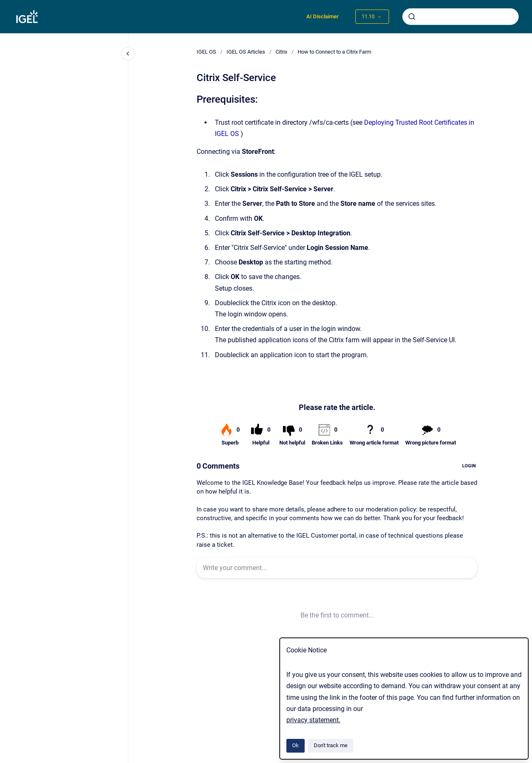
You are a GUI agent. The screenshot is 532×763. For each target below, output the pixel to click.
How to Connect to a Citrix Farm (334, 52)
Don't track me (331, 745)
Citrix (281, 52)
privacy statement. (313, 720)
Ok (296, 745)
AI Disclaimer (323, 16)
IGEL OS (206, 52)
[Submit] (412, 17)
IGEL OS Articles (246, 52)
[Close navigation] (128, 54)
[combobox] (461, 17)
